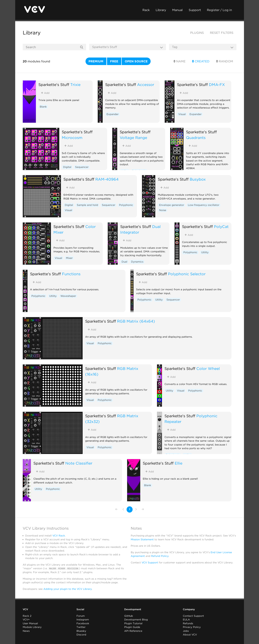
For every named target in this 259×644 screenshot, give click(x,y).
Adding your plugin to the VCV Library (68, 589)
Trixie (75, 85)
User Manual (30, 623)
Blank (43, 107)
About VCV (190, 635)
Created (201, 61)
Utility (205, 252)
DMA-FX (217, 85)
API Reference (133, 631)
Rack (146, 10)
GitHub (129, 616)
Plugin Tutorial (133, 623)
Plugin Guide (132, 627)
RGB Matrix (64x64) (136, 321)
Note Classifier (79, 463)
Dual (124, 262)
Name (180, 61)
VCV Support (150, 563)
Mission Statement (142, 539)
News (26, 631)
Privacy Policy (192, 627)
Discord (81, 635)
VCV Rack (59, 536)
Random (225, 61)
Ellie (179, 463)
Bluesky (81, 631)
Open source (136, 61)
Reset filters (222, 33)
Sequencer (82, 167)
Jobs (186, 631)
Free (114, 61)
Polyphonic (126, 205)
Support (195, 10)
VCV (25, 609)
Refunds (188, 623)
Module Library (32, 627)
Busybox (198, 179)
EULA (186, 620)
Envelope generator (172, 205)
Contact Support (193, 616)
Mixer (69, 258)
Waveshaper (68, 296)
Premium (96, 61)
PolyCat (221, 227)
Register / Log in (219, 10)
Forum (81, 616)
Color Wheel (208, 368)
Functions (71, 274)
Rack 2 (27, 616)
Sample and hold (87, 205)
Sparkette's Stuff (54, 85)
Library (161, 10)
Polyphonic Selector (187, 274)
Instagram (83, 620)
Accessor (146, 85)
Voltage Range (133, 138)
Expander (113, 114)
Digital (67, 167)
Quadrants (196, 138)
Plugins (197, 33)
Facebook (83, 623)
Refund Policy (160, 556)
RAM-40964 (107, 179)
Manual (177, 10)
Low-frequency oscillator (204, 205)
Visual (182, 114)
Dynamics (137, 262)
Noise (163, 210)
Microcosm (72, 138)
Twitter (81, 627)
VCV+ (26, 620)
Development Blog (136, 620)
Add (45, 93)
